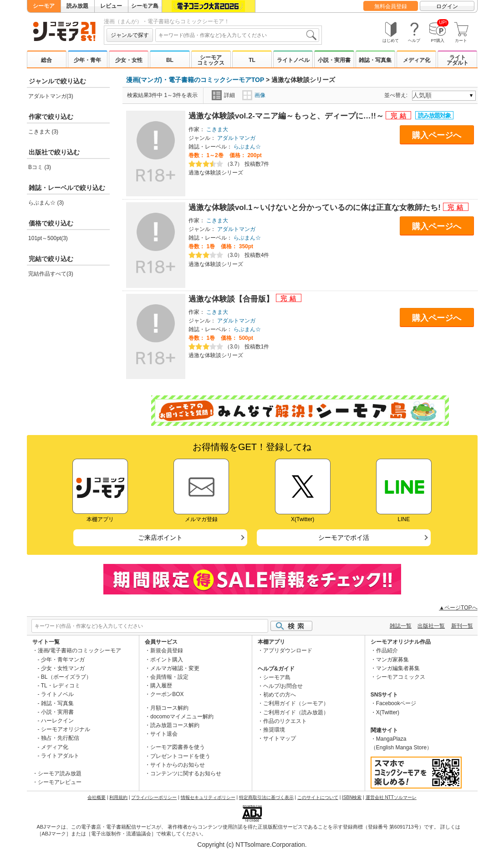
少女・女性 (129, 60)
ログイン (447, 6)
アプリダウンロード (288, 650)
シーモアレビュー (60, 782)
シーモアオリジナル (66, 729)
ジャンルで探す (130, 35)
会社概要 (97, 797)
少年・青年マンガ (63, 660)
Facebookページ (396, 703)
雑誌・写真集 (375, 60)
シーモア (44, 6)
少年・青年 (87, 60)
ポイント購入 (167, 660)
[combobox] (237, 35)
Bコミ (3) (40, 167)
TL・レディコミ (61, 686)
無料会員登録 (391, 6)
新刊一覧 (462, 626)
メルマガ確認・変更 (175, 668)
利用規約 (118, 797)
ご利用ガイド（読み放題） (296, 712)
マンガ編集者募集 (398, 668)
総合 (46, 60)
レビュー (111, 6)
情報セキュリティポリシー (208, 797)
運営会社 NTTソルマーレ (391, 797)
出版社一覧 (431, 626)
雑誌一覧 (401, 626)
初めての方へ (280, 695)
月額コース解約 (169, 708)
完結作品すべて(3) (51, 274)
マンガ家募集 (392, 660)
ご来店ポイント (160, 538)
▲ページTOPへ (458, 608)
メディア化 (417, 60)
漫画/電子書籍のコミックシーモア (79, 650)
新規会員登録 (167, 650)
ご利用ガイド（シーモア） (296, 703)
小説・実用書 (334, 60)
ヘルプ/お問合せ (283, 686)
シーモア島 (145, 6)
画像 (254, 95)
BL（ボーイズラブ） (66, 677)
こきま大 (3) (43, 132)
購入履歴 (161, 686)
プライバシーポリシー (154, 797)
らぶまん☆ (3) (46, 203)
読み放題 (77, 6)
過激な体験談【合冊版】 (232, 299)
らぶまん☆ (247, 147)
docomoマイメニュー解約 (182, 717)
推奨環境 (274, 730)
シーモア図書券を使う (178, 747)
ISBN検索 (352, 797)
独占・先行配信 (60, 738)
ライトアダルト (458, 60)
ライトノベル (293, 60)
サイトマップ (280, 738)
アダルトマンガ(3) (51, 96)
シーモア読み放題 (60, 773)
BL (170, 60)
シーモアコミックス (211, 60)
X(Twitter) (388, 712)
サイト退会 (164, 734)
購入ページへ (437, 135)
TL (252, 60)
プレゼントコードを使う (180, 756)
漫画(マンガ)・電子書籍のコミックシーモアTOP (195, 80)
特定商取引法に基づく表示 (266, 797)
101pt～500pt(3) (48, 238)
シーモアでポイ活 (344, 538)
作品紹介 (387, 650)
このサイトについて (318, 797)
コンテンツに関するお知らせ (186, 773)
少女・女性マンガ (63, 668)
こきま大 (217, 129)
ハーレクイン (57, 721)
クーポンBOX (167, 694)
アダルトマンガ (236, 138)
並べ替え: (397, 95)
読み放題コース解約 (175, 725)
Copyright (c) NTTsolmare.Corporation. (252, 845)
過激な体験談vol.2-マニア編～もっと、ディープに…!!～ (287, 116)
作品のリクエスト (285, 721)
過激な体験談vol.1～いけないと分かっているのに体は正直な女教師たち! (316, 207)
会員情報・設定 (169, 677)
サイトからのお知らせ (178, 765)
